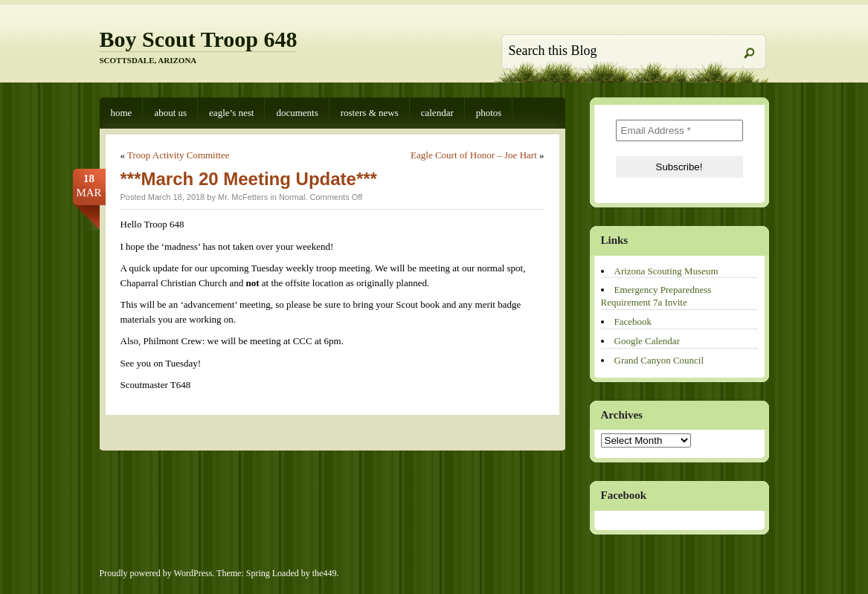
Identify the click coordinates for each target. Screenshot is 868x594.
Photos (489, 113)
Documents (297, 113)
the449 (325, 573)
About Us (170, 113)
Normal (292, 197)
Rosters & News (370, 113)
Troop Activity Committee (178, 155)
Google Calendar (647, 341)
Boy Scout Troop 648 (199, 39)
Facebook (633, 322)
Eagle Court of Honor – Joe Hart (474, 155)
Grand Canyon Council (659, 360)
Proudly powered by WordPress (156, 573)
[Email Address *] (679, 130)
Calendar (437, 113)
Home (122, 113)
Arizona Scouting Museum (666, 271)
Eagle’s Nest (231, 113)
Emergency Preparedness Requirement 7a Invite (656, 296)
